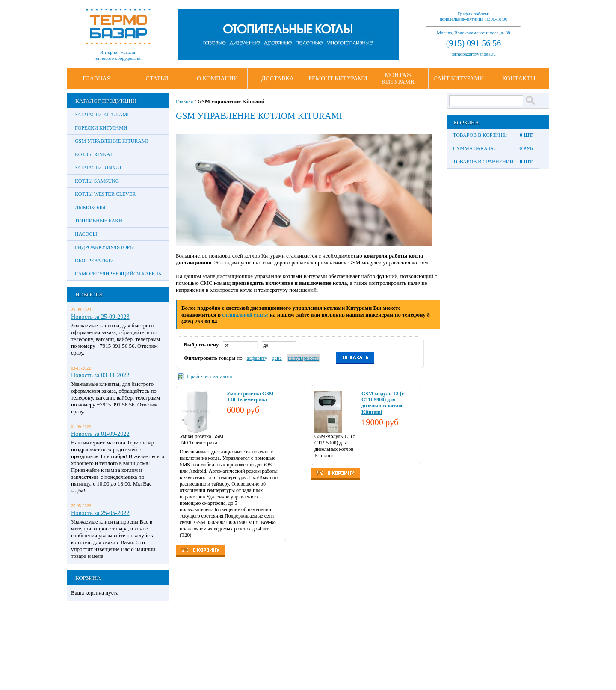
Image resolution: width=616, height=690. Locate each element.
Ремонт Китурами (338, 78)
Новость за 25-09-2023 (100, 317)
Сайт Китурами (459, 78)
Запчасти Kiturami (102, 115)
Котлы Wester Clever (105, 194)
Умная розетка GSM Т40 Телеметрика (250, 397)
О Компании (217, 78)
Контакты (519, 78)
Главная (97, 78)
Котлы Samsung (97, 181)
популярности (304, 358)
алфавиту (257, 358)
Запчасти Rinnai (98, 168)
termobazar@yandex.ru (473, 54)
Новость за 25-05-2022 (100, 513)
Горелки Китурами (101, 128)
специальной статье (245, 315)
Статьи (157, 78)
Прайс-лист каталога (209, 376)
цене (277, 358)
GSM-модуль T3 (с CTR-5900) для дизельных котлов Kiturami (383, 403)
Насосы (86, 234)
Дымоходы (90, 207)
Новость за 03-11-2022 (100, 375)
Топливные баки (99, 221)
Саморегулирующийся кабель (118, 274)
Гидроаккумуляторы (105, 247)
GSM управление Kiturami (111, 141)
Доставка (278, 78)
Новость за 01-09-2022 (100, 434)
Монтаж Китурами (398, 78)
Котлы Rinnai (93, 154)
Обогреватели (94, 261)
